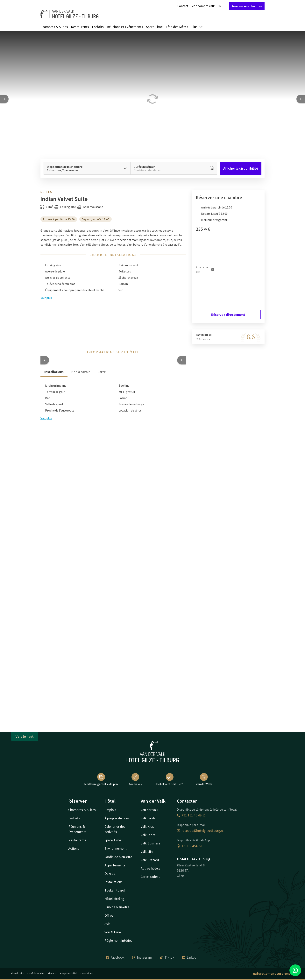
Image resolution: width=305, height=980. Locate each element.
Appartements (115, 865)
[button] (45, 360)
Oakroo (110, 874)
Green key (135, 779)
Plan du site (18, 973)
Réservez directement (228, 315)
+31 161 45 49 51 (191, 815)
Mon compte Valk (203, 6)
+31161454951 (190, 846)
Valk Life (147, 852)
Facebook (115, 957)
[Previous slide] (4, 99)
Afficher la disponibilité (241, 168)
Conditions (87, 973)
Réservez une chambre (247, 6)
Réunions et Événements (125, 27)
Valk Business (150, 843)
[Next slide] (301, 99)
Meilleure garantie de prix (101, 779)
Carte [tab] (102, 372)
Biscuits (52, 973)
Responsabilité (69, 973)
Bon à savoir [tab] (81, 372)
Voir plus (46, 418)
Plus (197, 27)
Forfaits (98, 27)
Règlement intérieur (119, 940)
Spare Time (154, 27)
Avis (107, 924)
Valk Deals (148, 818)
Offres (109, 915)
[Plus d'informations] (213, 270)
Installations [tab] (54, 372)
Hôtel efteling (114, 899)
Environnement (116, 848)
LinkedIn (191, 957)
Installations (113, 882)
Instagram (142, 957)
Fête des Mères (177, 27)
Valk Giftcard (150, 860)
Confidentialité (36, 973)
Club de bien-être (117, 907)
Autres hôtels (150, 868)
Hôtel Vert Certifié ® (170, 779)
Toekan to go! (115, 890)
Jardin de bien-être (118, 857)
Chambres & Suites (54, 27)
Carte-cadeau (150, 877)
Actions (74, 848)
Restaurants (80, 27)
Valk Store (148, 835)
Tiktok (167, 957)
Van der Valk (204, 779)
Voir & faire (113, 932)
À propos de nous (117, 818)
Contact (183, 6)
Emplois (110, 810)
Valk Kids (147, 826)
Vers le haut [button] (25, 736)
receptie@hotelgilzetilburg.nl (200, 831)
